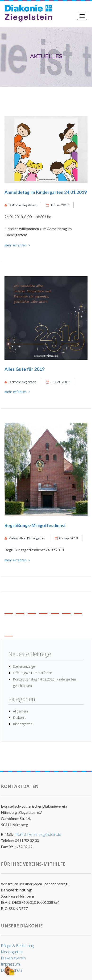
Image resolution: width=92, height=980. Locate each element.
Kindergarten (23, 724)
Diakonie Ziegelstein (20, 205)
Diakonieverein (13, 958)
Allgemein (20, 711)
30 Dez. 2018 (58, 382)
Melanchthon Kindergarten (25, 538)
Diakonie (20, 718)
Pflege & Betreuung (17, 946)
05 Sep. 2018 (66, 538)
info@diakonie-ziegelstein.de (37, 834)
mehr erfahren (17, 245)
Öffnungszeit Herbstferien (33, 673)
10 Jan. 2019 (57, 205)
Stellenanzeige (24, 666)
